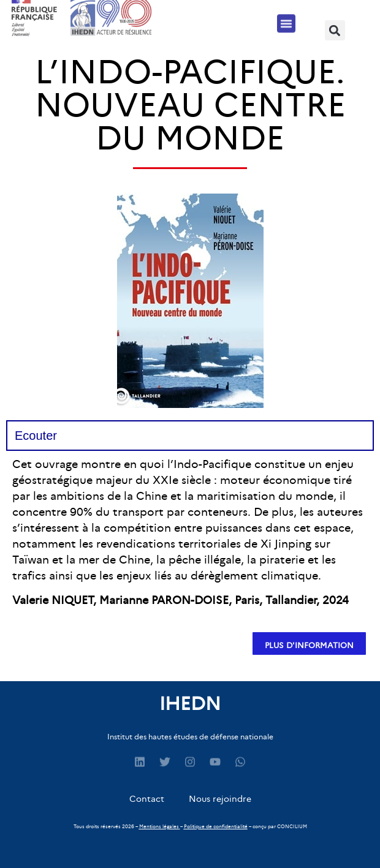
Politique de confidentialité (216, 826)
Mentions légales (159, 826)
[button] (286, 20)
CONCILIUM (292, 826)
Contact (147, 799)
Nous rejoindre (220, 799)
